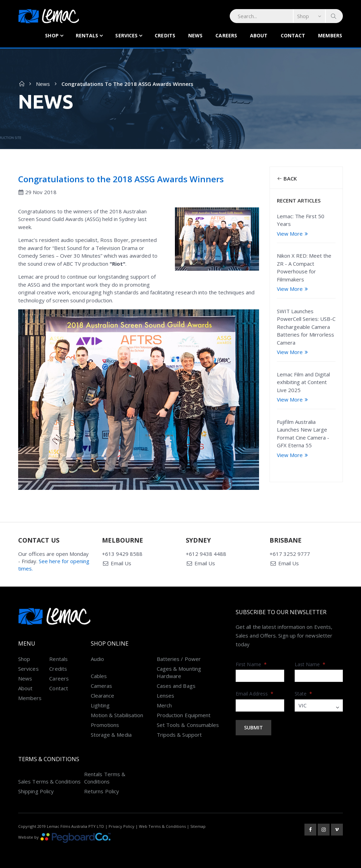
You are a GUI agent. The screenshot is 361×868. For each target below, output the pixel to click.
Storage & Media (111, 735)
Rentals (87, 35)
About (259, 35)
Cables (99, 676)
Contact (293, 35)
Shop (52, 35)
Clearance (103, 696)
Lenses (165, 696)
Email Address (255, 694)
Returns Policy (102, 791)
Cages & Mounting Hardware (179, 672)
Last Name (310, 664)
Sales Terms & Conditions (49, 781)
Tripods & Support (179, 735)
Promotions (105, 725)
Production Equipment (184, 715)
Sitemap (198, 826)
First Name (251, 664)
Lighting (100, 705)
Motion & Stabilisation (117, 715)
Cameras (102, 686)
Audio (97, 659)
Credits (165, 35)
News (195, 35)
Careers (226, 35)
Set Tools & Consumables (188, 725)
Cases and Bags (176, 686)
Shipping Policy (36, 791)
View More (293, 234)
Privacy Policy (121, 826)
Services (126, 35)
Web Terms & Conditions (162, 826)
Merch (164, 705)
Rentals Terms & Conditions (105, 778)
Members (330, 35)
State (304, 694)
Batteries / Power (179, 659)
